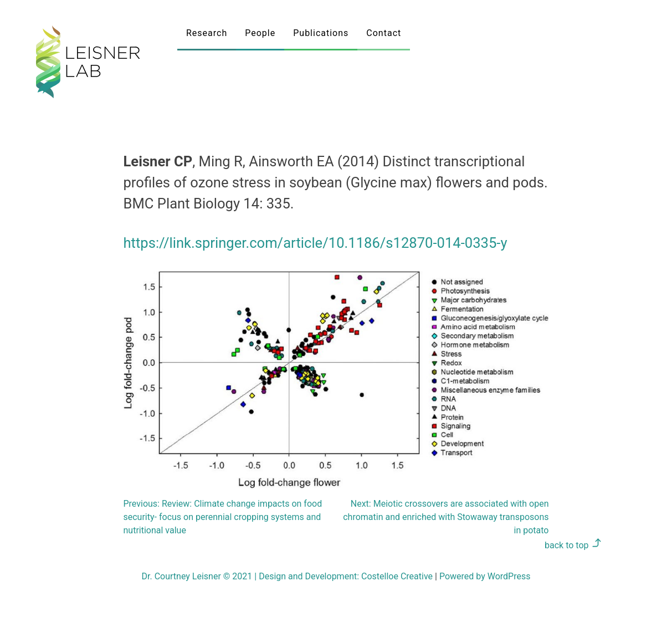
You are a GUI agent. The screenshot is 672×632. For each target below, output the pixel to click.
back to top (573, 545)
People (260, 33)
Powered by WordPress (485, 576)
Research (207, 33)
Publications (321, 33)
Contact (384, 33)
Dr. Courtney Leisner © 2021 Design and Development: (252, 576)
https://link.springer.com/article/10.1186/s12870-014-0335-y (316, 243)
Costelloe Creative (397, 576)
